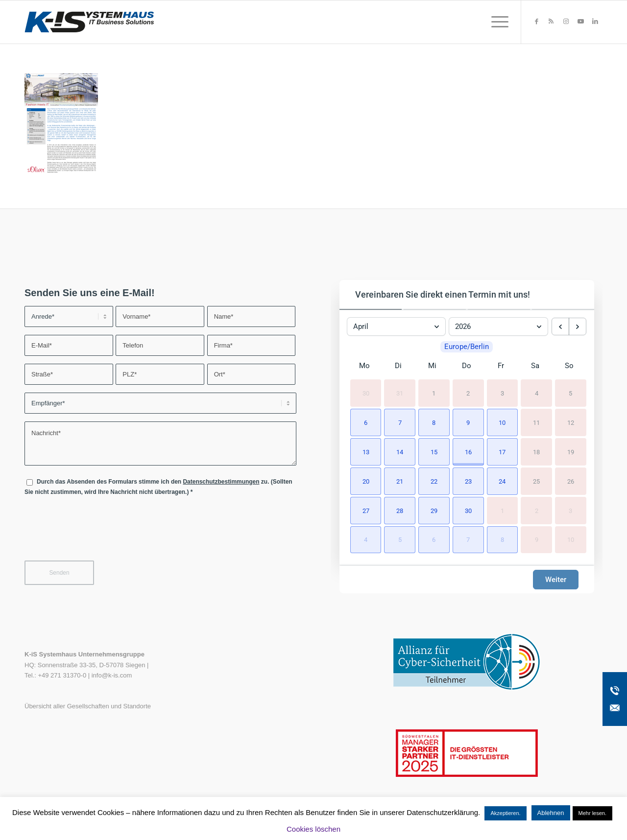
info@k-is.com (112, 675)
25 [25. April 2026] (536, 481)
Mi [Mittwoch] (432, 366)
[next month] (578, 327)
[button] (364, 421)
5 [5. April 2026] (570, 393)
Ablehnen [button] (551, 813)
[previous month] (560, 327)
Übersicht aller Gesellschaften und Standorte (88, 706)
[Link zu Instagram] (566, 22)
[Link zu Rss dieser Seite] (551, 22)
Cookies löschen (313, 829)
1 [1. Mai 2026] (502, 510)
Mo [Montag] (364, 366)
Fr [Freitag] (501, 366)
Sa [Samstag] (535, 366)
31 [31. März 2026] (400, 393)
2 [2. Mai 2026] (537, 510)
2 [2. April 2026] (468, 393)
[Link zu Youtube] (580, 22)
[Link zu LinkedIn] (595, 22)
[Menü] (497, 22)
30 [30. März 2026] (366, 393)
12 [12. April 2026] (571, 422)
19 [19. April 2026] (571, 452)
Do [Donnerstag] (467, 366)
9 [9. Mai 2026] (537, 540)
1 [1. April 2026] (434, 393)
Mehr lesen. (592, 813)
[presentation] (99, 535)
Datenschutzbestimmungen (221, 482)
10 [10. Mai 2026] (571, 540)
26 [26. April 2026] (571, 481)
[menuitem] (497, 22)
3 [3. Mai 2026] (570, 510)
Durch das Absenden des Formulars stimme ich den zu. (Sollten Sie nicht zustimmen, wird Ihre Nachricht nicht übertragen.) (158, 487)
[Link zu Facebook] (536, 22)
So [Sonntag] (569, 366)
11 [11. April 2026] (536, 422)
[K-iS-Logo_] (89, 22)
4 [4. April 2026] (537, 393)
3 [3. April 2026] (502, 393)
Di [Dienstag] (398, 366)
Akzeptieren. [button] (505, 813)
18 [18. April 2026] (536, 452)
